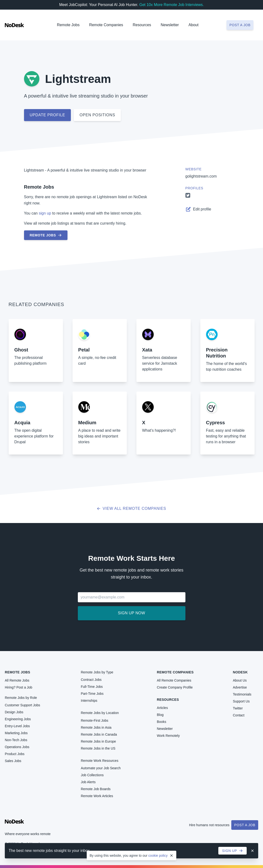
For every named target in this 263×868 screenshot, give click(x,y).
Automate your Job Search (101, 768)
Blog (160, 715)
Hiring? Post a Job (18, 687)
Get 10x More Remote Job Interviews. (172, 5)
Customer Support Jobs (22, 705)
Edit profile (198, 209)
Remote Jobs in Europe (98, 741)
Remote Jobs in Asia (96, 727)
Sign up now (131, 613)
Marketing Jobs (16, 733)
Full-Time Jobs (92, 687)
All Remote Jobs (17, 680)
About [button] (194, 25)
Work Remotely (168, 736)
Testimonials (242, 694)
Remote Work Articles (97, 796)
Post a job (240, 25)
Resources (168, 700)
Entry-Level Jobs (17, 726)
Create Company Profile (175, 687)
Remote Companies (106, 25)
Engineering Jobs (18, 719)
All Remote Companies (174, 680)
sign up (45, 213)
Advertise (240, 687)
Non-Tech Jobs (16, 740)
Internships (89, 701)
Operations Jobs (17, 747)
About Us (240, 680)
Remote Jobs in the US (98, 748)
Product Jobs (15, 754)
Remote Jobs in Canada (99, 734)
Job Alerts (88, 782)
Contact (239, 715)
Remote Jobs (68, 25)
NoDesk (240, 672)
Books (162, 722)
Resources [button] (142, 25)
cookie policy (158, 856)
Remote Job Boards (96, 789)
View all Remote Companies (131, 508)
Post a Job (245, 825)
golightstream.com (201, 176)
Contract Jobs (91, 680)
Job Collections (92, 775)
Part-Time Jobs (92, 694)
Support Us (241, 701)
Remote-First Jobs (95, 720)
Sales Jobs (13, 761)
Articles (162, 708)
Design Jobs (14, 712)
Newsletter (170, 25)
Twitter (238, 708)
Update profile (48, 115)
